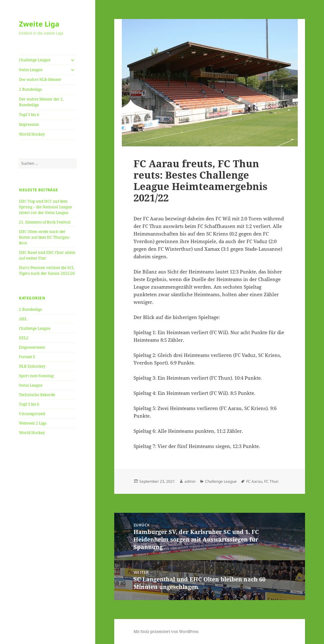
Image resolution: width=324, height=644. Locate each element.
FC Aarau (254, 481)
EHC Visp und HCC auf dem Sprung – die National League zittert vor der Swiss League (45, 207)
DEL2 (24, 338)
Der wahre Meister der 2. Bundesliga (41, 102)
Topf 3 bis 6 (29, 115)
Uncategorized (32, 414)
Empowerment (32, 347)
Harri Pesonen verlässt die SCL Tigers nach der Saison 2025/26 (47, 270)
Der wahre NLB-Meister (40, 80)
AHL (23, 319)
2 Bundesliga (31, 89)
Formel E (27, 357)
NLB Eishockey (32, 366)
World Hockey (32, 134)
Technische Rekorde (37, 395)
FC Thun (271, 481)
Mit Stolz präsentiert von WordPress (166, 632)
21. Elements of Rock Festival (45, 222)
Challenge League (35, 60)
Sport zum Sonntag (36, 376)
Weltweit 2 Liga (33, 423)
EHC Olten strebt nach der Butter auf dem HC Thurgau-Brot (45, 237)
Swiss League (31, 70)
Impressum (29, 124)
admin (190, 481)
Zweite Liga (39, 24)
